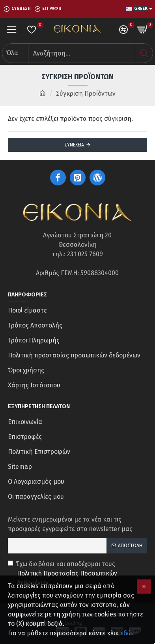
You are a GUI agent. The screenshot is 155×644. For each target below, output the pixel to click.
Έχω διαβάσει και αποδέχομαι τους (77, 574)
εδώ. (127, 633)
